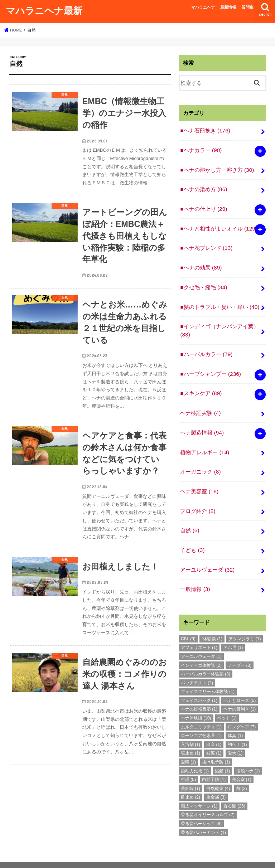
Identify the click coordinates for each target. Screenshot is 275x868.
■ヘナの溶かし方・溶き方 (217, 168)
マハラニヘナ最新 (44, 10)
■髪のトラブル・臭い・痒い (219, 300)
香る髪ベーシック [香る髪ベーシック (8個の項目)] (201, 808)
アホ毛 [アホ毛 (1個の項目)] (233, 632)
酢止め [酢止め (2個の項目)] (190, 781)
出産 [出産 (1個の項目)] (214, 728)
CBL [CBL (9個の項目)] (188, 623)
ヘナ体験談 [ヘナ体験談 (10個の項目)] (196, 702)
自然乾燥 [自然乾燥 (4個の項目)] (218, 772)
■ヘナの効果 (201, 263)
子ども (192, 535)
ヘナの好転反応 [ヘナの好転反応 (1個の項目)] (199, 693)
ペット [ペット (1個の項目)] (227, 702)
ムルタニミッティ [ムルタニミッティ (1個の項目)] (201, 711)
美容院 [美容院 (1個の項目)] (190, 772)
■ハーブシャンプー (210, 365)
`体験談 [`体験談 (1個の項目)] (212, 623)
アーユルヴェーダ (207, 554)
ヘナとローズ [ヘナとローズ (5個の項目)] (240, 684)
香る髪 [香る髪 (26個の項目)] (234, 790)
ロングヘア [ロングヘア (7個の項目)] (242, 711)
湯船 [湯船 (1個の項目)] (222, 755)
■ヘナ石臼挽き (205, 130)
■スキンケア (201, 384)
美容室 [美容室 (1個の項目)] (242, 764)
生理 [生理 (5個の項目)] (188, 764)
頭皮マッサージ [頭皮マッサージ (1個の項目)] (199, 790)
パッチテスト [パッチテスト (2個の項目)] (197, 667)
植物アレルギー (204, 441)
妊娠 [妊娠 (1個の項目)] (214, 737)
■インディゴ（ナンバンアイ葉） (219, 323)
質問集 (248, 7)
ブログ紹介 (197, 498)
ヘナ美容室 (199, 479)
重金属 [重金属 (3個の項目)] (216, 781)
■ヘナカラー (201, 149)
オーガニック (200, 460)
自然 (189, 517)
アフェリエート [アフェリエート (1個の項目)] (199, 632)
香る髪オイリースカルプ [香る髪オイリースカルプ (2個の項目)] (208, 799)
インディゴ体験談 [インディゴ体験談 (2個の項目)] (201, 649)
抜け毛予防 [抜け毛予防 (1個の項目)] (216, 746)
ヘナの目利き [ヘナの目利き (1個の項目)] (240, 693)
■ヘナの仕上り (203, 206)
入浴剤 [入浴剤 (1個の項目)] (190, 728)
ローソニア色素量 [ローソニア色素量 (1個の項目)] (201, 720)
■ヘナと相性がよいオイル (218, 225)
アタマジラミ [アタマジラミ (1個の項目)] (245, 623)
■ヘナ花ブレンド (206, 244)
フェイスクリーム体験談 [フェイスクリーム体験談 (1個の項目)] (208, 676)
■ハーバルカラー (206, 346)
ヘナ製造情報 (202, 422)
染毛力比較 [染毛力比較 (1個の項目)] (195, 755)
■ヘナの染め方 (203, 187)
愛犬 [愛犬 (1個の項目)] (235, 737)
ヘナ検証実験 (200, 403)
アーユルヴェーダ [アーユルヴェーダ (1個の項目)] (201, 640)
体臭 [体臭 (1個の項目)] (235, 720)
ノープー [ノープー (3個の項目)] (240, 649)
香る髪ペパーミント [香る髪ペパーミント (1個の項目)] (203, 816)
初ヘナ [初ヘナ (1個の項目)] (237, 728)
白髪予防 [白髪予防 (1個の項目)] (214, 764)
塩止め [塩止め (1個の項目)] (190, 737)
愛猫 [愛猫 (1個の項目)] (188, 746)
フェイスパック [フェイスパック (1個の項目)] (199, 684)
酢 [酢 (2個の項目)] (242, 772)
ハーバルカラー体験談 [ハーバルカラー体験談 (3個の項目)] (206, 658)
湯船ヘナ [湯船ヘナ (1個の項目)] (248, 755)
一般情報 (195, 573)
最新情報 (228, 7)
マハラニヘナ (203, 7)
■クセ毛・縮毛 (203, 282)
